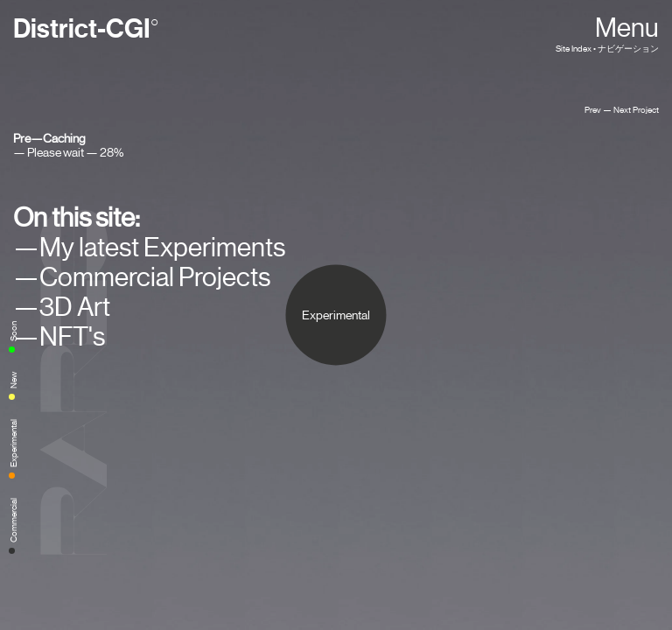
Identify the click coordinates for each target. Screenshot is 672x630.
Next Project (636, 110)
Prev (593, 110)
